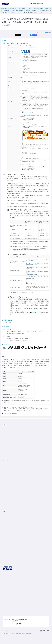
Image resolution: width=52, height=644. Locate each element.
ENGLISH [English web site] (5, 631)
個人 (40, 4)
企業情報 (12, 9)
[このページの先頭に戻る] (44, 631)
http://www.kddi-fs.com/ (27, 113)
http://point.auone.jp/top (31, 274)
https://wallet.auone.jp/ (31, 284)
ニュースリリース (21, 9)
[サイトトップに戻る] (5, 3)
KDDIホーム (4, 9)
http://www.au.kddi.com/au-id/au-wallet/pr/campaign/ (26, 250)
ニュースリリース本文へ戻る (44, 33)
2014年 (29, 9)
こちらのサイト (35, 313)
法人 (43, 4)
